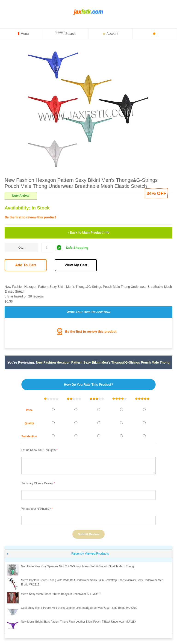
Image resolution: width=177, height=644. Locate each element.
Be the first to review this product (30, 217)
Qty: (21, 248)
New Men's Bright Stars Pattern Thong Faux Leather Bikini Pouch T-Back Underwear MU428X (79, 622)
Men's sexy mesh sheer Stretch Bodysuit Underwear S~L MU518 (61, 594)
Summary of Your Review (37, 483)
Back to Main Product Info (88, 232)
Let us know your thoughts (39, 450)
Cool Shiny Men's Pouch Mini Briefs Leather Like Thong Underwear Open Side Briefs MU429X (79, 608)
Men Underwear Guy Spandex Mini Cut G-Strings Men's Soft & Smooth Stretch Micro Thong (77, 566)
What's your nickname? (36, 509)
